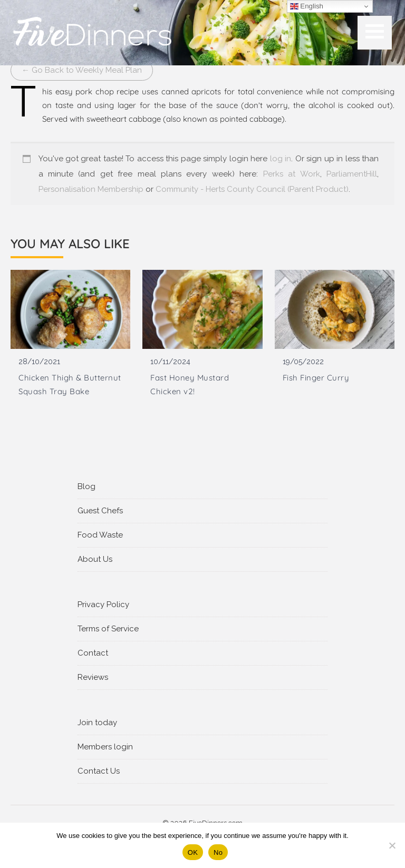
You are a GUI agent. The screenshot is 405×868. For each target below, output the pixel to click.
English (307, 6)
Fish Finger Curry (316, 378)
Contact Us (99, 771)
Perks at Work (292, 174)
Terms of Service (108, 629)
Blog (86, 486)
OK (193, 852)
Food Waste (100, 535)
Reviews (93, 677)
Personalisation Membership (91, 189)
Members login (105, 747)
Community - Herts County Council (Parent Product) (252, 189)
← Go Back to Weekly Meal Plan (82, 70)
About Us (95, 559)
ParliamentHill (352, 174)
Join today (97, 723)
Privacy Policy (103, 604)
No (218, 852)
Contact (93, 653)
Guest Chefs (100, 511)
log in (281, 159)
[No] (392, 845)
